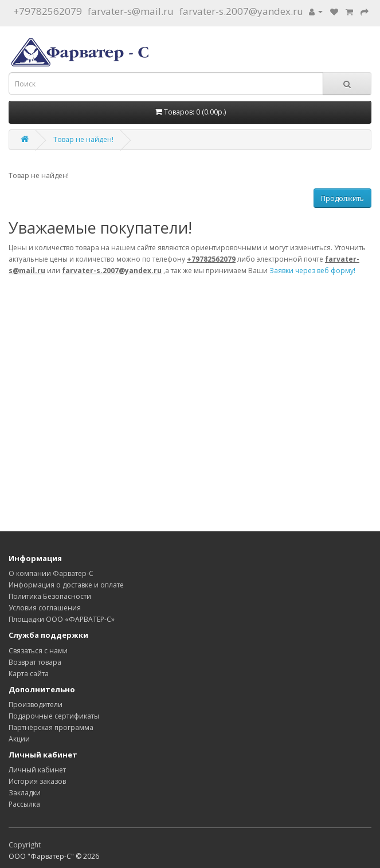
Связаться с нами (38, 651)
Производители (36, 705)
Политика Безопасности (50, 596)
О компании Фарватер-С (51, 573)
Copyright (25, 845)
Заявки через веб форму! (312, 271)
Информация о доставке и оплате (66, 585)
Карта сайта (29, 674)
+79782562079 (48, 11)
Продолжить (342, 198)
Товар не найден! (83, 139)
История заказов (37, 781)
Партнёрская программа (51, 727)
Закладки (25, 793)
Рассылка (24, 804)
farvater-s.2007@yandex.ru (241, 11)
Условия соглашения (45, 608)
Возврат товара (35, 662)
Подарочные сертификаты (54, 716)
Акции (19, 739)
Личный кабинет (37, 770)
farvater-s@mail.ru (131, 11)
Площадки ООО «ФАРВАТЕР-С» (62, 619)
